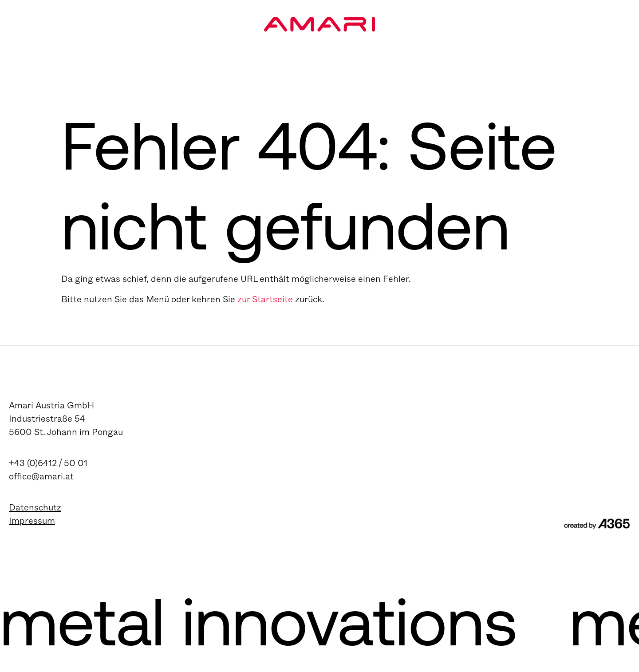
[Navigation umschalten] (601, 34)
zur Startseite (265, 299)
